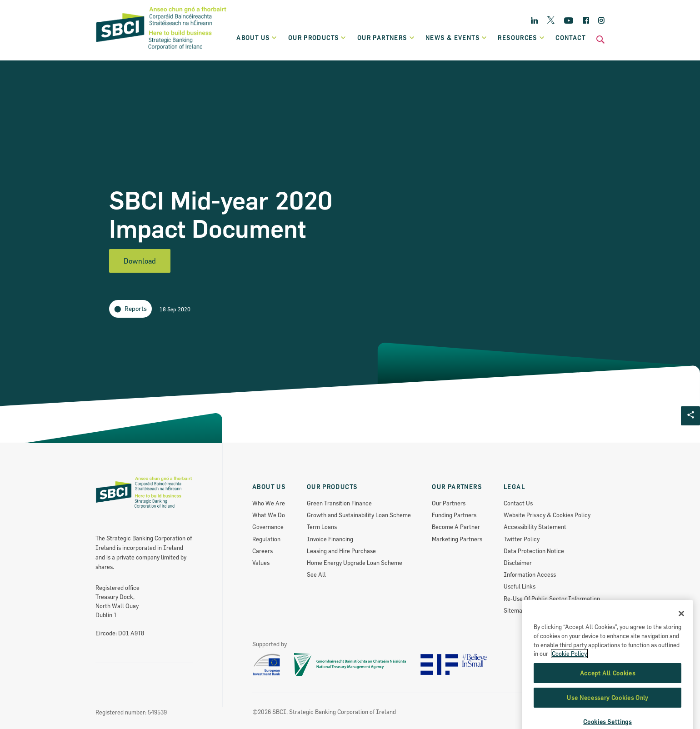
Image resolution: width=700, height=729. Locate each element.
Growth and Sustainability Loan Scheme (359, 515)
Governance (268, 527)
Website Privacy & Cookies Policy (547, 515)
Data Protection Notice (534, 551)
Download (140, 261)
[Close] (681, 648)
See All (316, 574)
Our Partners (449, 503)
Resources (521, 38)
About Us (257, 38)
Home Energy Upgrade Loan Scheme (355, 563)
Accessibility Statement (535, 527)
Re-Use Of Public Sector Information (552, 599)
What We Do (269, 515)
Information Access (530, 574)
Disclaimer (518, 563)
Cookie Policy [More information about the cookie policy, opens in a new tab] (569, 688)
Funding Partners (454, 515)
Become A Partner (456, 527)
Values (261, 563)
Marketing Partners (457, 539)
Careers (262, 551)
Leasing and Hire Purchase (341, 551)
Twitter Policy (522, 539)
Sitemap (515, 610)
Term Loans (322, 527)
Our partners (386, 38)
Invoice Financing (330, 539)
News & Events (456, 38)
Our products (317, 38)
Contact (570, 38)
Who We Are (269, 503)
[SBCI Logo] (161, 50)
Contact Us (518, 503)
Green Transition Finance (339, 503)
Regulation (266, 539)
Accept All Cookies (608, 707)
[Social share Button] (690, 416)
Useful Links (520, 586)
